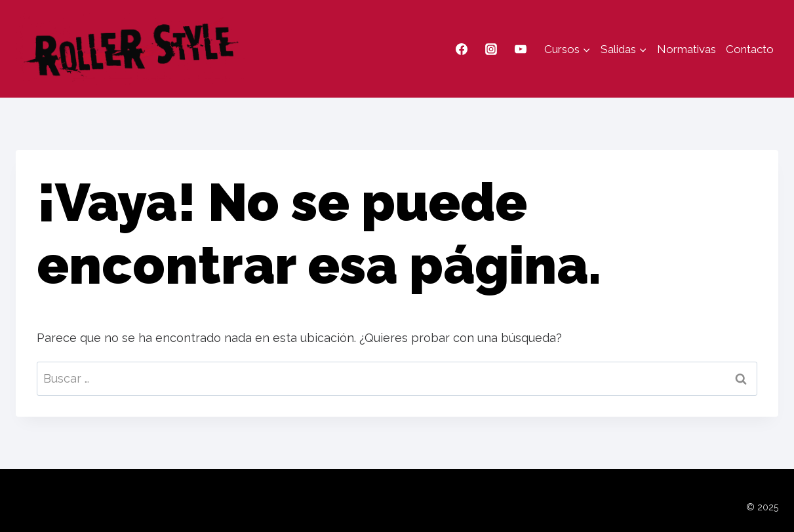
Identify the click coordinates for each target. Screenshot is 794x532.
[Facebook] (462, 49)
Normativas (686, 49)
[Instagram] (491, 49)
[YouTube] (521, 49)
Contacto (750, 49)
